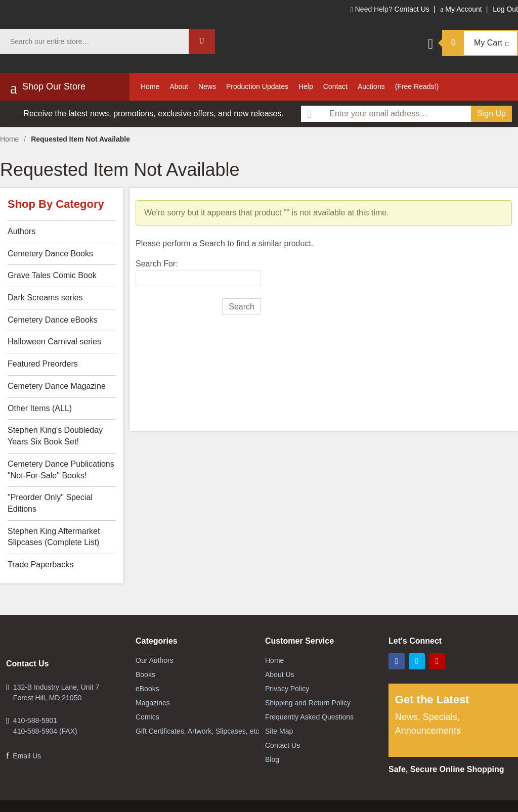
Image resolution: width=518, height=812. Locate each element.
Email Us (27, 756)
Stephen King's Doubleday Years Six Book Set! (55, 436)
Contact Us (412, 9)
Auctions (371, 86)
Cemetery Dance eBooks (53, 320)
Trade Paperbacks (40, 565)
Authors (21, 231)
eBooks (147, 689)
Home (150, 86)
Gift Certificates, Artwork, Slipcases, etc (197, 731)
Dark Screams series (45, 298)
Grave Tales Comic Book (52, 275)
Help (306, 86)
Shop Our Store (48, 88)
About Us (280, 674)
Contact (335, 86)
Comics (147, 717)
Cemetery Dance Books (50, 254)
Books (145, 674)
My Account (461, 9)
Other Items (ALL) (40, 408)
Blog (272, 759)
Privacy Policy (287, 689)
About (179, 86)
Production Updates (257, 86)
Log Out (505, 9)
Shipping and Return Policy (308, 703)
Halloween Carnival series (54, 342)
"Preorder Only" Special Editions (50, 503)
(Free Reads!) (417, 86)
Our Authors (155, 660)
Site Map (279, 731)
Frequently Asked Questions (309, 717)
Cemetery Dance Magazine (57, 386)
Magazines (153, 703)
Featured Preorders (43, 364)
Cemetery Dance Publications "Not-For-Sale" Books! (61, 470)
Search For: (157, 264)
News (207, 86)
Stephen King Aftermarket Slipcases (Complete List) (54, 537)
